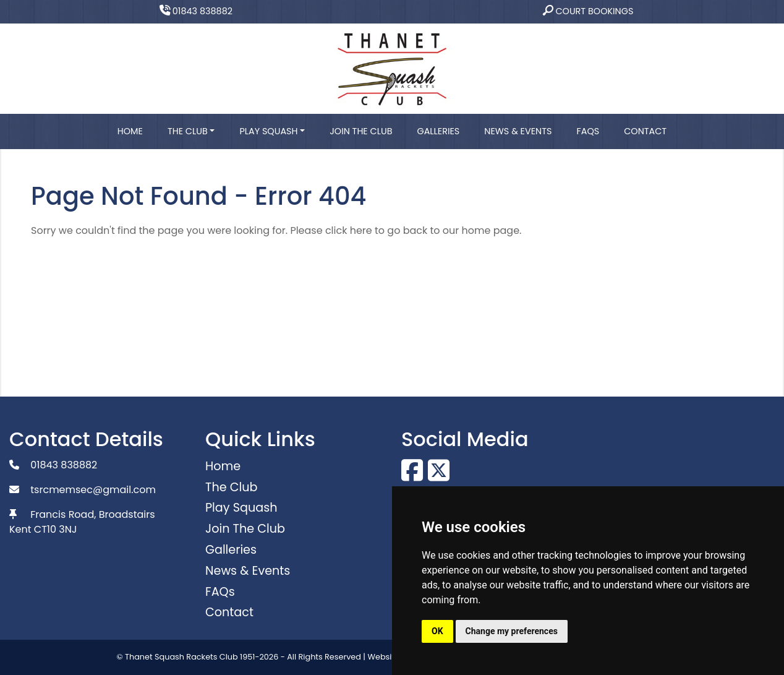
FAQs (588, 131)
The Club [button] (188, 131)
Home (130, 131)
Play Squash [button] (268, 131)
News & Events (518, 131)
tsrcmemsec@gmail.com (93, 490)
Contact (645, 131)
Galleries (438, 131)
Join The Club (361, 131)
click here (349, 230)
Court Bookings (588, 11)
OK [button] (437, 631)
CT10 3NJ (56, 529)
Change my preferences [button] (512, 631)
